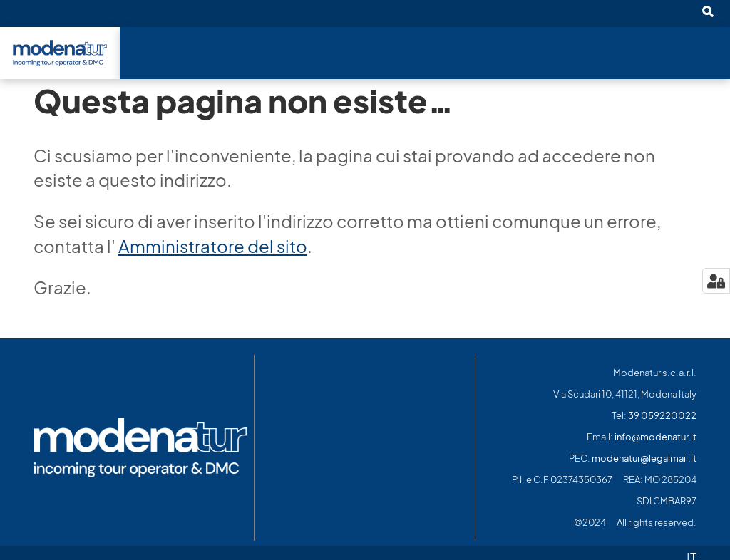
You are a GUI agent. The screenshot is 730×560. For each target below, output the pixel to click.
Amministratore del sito (213, 247)
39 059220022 (662, 416)
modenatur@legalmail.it (644, 458)
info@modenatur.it (656, 437)
